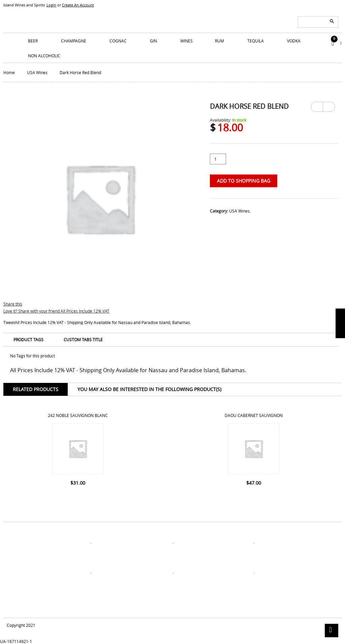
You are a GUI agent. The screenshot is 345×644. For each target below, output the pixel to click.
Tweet (9, 322)
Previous (317, 107)
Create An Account (78, 5)
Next (329, 104)
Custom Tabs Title (83, 340)
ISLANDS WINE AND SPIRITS (172, 17)
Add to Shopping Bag (244, 181)
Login (51, 5)
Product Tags (28, 340)
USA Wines (37, 72)
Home (9, 72)
